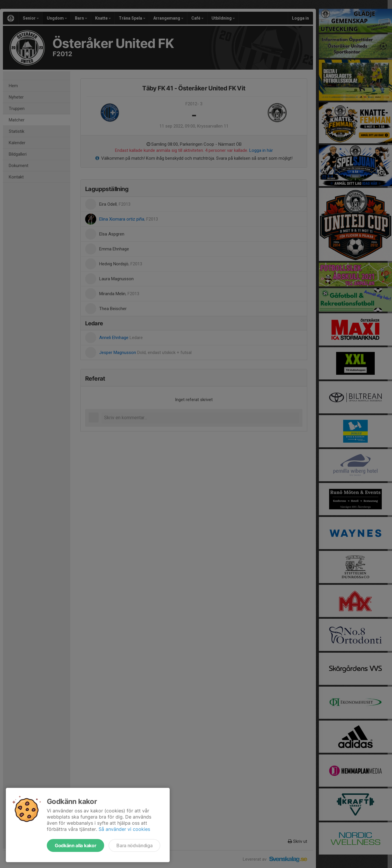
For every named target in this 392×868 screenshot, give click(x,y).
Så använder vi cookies (124, 829)
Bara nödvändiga (134, 845)
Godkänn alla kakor (75, 845)
